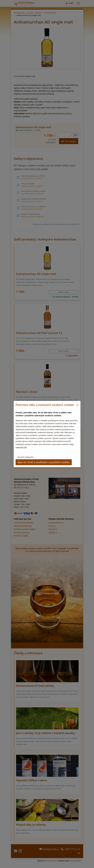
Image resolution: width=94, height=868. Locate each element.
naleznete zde (21, 447)
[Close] (77, 405)
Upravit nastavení (25, 457)
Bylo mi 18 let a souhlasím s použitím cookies (44, 462)
